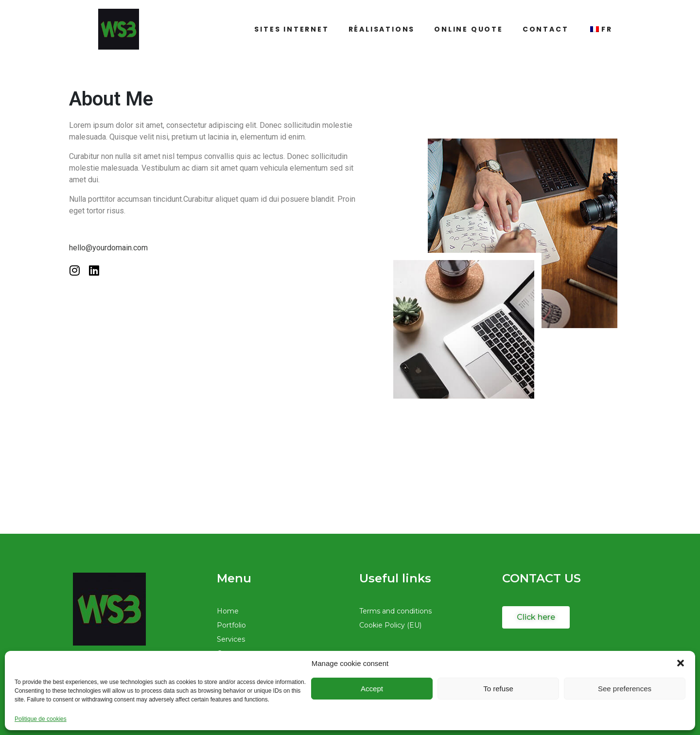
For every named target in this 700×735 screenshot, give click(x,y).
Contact (546, 29)
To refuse (498, 689)
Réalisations (382, 29)
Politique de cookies (41, 719)
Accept (372, 689)
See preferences (625, 689)
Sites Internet (291, 29)
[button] (681, 663)
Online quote (469, 29)
